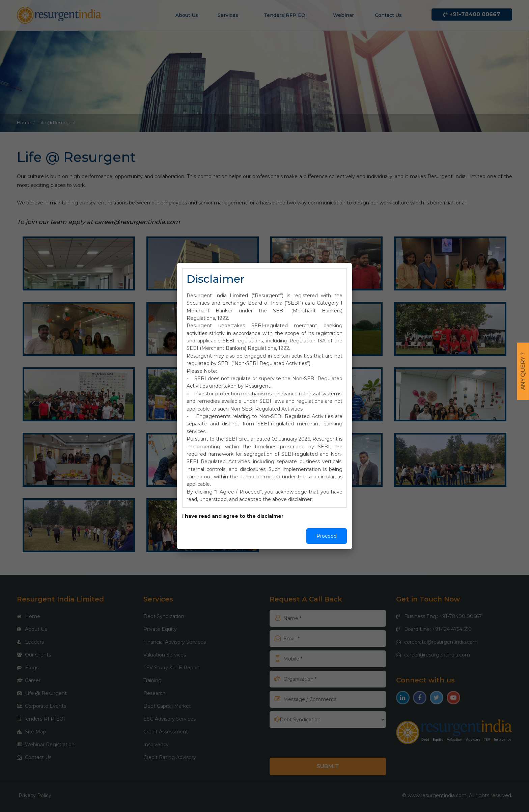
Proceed (327, 536)
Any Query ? (523, 371)
